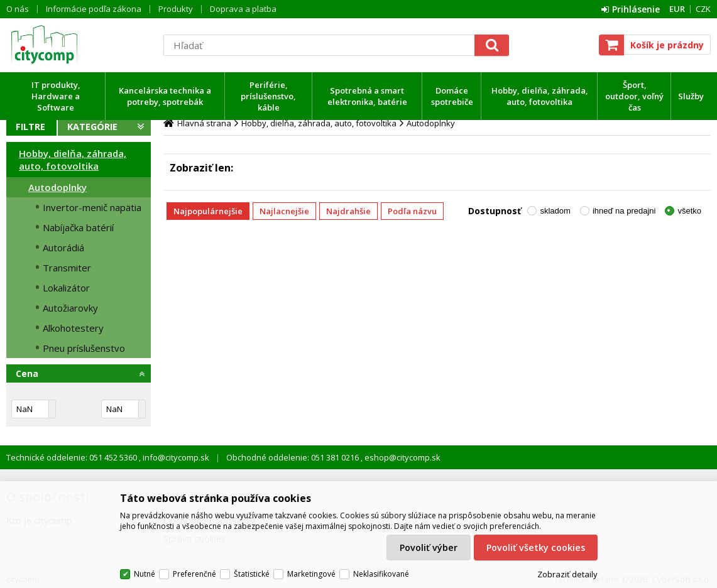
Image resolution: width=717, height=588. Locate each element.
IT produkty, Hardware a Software (56, 96)
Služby (691, 96)
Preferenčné (194, 574)
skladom (555, 211)
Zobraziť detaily (567, 574)
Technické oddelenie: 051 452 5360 (73, 457)
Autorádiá (63, 248)
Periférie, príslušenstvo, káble (268, 96)
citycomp (79, 45)
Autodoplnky (57, 187)
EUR (677, 9)
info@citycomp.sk (175, 457)
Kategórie (92, 127)
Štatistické (252, 574)
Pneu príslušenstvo (84, 348)
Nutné (145, 574)
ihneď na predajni (624, 211)
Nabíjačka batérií (78, 227)
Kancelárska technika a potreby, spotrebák (165, 96)
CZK (703, 9)
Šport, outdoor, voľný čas (634, 96)
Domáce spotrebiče (452, 96)
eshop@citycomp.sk (402, 457)
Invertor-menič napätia (92, 207)
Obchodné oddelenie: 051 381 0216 (293, 457)
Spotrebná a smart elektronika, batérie (367, 96)
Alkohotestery (73, 328)
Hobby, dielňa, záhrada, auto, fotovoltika (540, 96)
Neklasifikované (381, 574)
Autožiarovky (70, 308)
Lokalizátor (66, 288)
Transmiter (67, 268)
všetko (689, 211)
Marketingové (311, 574)
